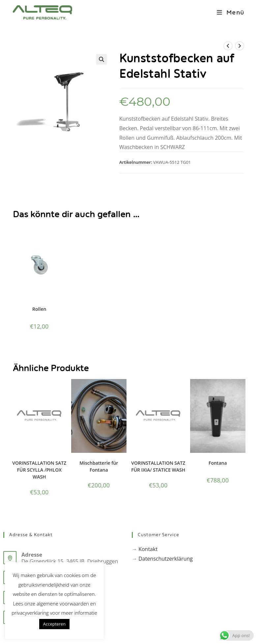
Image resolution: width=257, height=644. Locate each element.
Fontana (218, 463)
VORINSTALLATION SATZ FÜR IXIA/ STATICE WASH (158, 466)
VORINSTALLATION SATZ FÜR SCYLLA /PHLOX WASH (39, 470)
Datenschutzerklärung (166, 559)
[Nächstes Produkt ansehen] (240, 46)
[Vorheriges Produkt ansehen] (228, 46)
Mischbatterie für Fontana (99, 466)
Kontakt (148, 549)
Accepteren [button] (54, 624)
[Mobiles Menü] (228, 12)
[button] (101, 59)
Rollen (39, 309)
